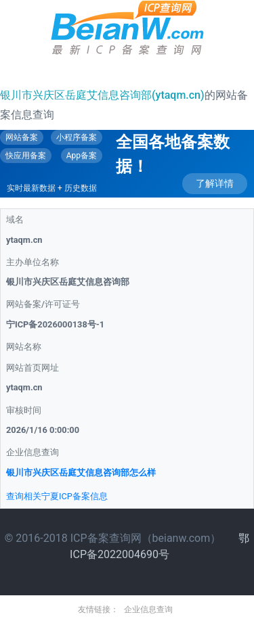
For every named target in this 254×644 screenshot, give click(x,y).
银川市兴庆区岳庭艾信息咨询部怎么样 (81, 473)
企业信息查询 (148, 609)
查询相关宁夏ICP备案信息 (57, 496)
